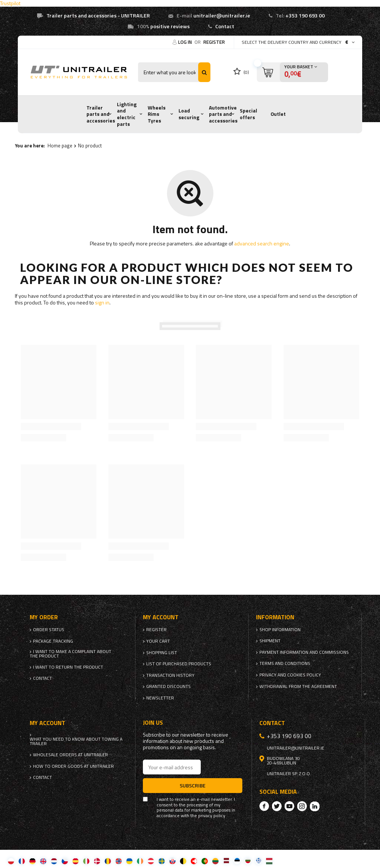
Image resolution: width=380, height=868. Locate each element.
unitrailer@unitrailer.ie (222, 16)
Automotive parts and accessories (223, 114)
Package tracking (53, 641)
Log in (186, 42)
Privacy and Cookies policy (290, 675)
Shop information (280, 630)
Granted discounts (168, 686)
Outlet (278, 114)
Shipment (270, 641)
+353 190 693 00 (305, 16)
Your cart (158, 641)
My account (161, 617)
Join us (153, 723)
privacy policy (212, 816)
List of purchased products (179, 664)
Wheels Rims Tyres (157, 114)
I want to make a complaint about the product (71, 654)
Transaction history (170, 675)
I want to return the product (68, 667)
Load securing (189, 114)
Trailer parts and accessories (101, 114)
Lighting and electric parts (127, 114)
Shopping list (162, 653)
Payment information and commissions (304, 652)
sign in (102, 302)
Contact (225, 26)
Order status (49, 630)
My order (44, 617)
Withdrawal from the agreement (298, 686)
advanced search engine (262, 243)
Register (214, 42)
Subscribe (193, 785)
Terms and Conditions (285, 663)
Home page (60, 146)
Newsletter (160, 698)
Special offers (248, 114)
